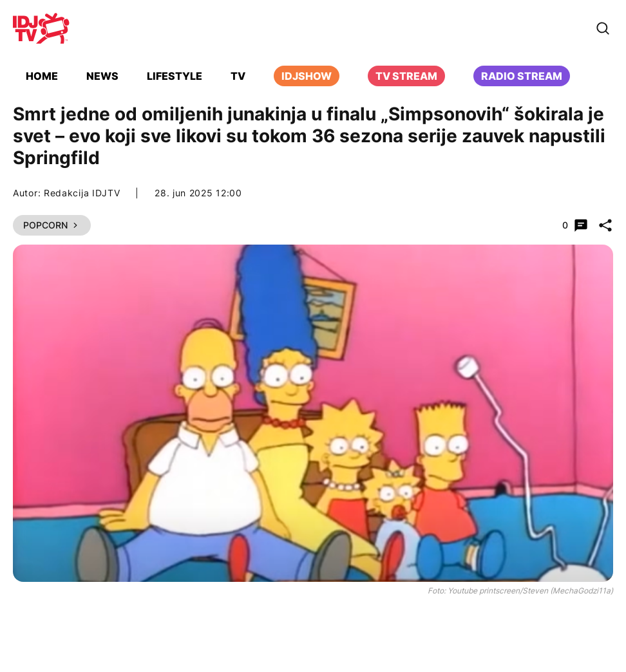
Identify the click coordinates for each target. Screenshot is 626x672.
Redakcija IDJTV (82, 193)
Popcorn (52, 225)
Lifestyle (175, 76)
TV (238, 76)
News (102, 76)
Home (42, 76)
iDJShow (307, 76)
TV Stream (406, 76)
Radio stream (522, 76)
